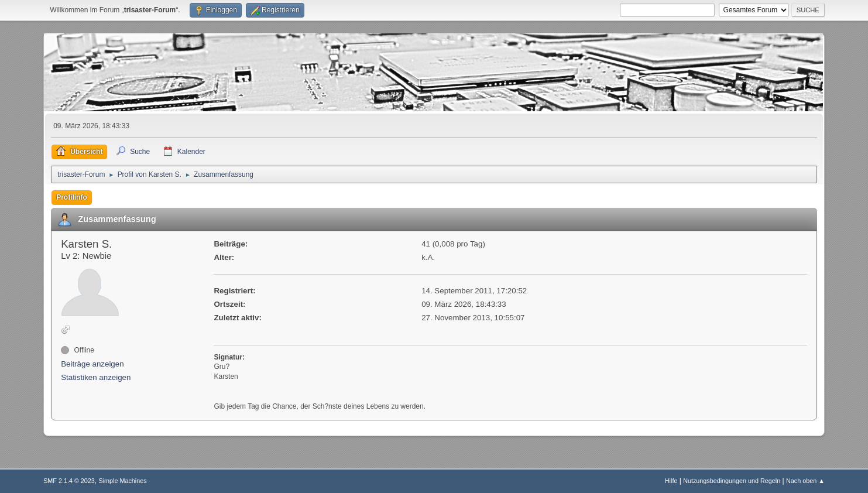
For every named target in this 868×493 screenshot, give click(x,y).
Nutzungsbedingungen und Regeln (732, 481)
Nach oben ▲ (805, 481)
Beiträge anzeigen (92, 364)
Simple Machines (122, 481)
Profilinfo (72, 197)
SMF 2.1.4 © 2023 (69, 481)
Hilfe (671, 481)
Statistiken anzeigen (96, 377)
